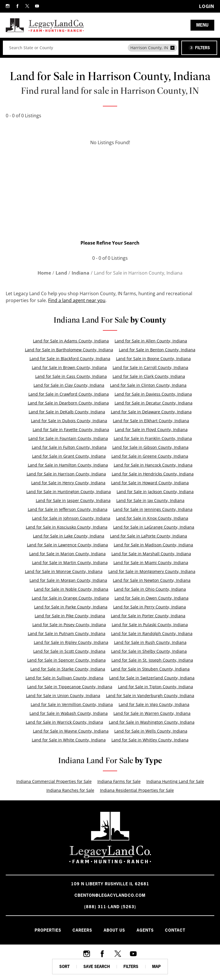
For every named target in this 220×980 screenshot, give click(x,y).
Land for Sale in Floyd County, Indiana (151, 430)
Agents (145, 930)
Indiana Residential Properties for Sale (137, 790)
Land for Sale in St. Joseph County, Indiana (152, 660)
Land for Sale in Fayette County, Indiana (71, 430)
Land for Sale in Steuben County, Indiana (150, 669)
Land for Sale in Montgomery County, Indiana (152, 571)
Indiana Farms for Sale (119, 781)
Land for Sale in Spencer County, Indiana (66, 660)
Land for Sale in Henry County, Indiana (68, 483)
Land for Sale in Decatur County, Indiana (154, 403)
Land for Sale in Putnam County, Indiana (67, 633)
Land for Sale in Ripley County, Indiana (71, 642)
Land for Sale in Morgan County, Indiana (68, 580)
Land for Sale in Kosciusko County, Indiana (67, 527)
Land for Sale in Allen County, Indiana (151, 341)
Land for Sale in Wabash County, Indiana (69, 713)
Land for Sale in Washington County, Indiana (152, 722)
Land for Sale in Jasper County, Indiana (73, 500)
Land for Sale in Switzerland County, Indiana (152, 678)
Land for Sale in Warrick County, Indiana (64, 722)
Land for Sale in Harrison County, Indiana (66, 474)
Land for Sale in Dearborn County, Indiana (68, 403)
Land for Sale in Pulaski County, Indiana (150, 625)
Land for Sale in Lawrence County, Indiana (67, 545)
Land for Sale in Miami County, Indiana (151, 563)
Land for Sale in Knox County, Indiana (152, 518)
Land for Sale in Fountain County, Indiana (68, 438)
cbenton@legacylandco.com (110, 895)
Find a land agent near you (77, 300)
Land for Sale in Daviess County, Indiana (153, 394)
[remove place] (172, 48)
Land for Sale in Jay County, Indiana (150, 500)
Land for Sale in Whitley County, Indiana (150, 740)
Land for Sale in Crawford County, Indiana (69, 394)
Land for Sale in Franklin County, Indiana (153, 438)
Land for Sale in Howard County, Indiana (150, 483)
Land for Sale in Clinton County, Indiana (148, 385)
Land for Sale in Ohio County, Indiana (150, 589)
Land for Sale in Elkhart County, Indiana (151, 421)
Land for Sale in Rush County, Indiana (150, 642)
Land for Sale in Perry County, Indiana (150, 607)
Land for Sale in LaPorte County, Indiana (149, 536)
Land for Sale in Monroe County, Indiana (64, 571)
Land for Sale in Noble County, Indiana (71, 589)
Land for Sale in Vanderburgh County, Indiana (150, 696)
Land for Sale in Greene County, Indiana (150, 456)
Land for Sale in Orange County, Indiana (70, 598)
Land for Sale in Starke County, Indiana (68, 669)
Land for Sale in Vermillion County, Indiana (72, 704)
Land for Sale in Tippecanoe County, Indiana (70, 687)
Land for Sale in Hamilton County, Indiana (68, 465)
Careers (82, 930)
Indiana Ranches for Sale (70, 790)
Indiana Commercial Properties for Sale (54, 781)
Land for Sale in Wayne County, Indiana (71, 731)
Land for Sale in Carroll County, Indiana (150, 367)
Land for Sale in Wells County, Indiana (151, 731)
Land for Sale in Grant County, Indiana (69, 456)
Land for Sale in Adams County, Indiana (71, 341)
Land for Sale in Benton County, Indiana (157, 350)
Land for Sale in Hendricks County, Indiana (153, 474)
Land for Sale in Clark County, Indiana (149, 376)
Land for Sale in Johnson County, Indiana (71, 518)
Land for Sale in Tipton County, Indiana (156, 687)
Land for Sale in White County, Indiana (69, 740)
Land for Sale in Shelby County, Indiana (149, 651)
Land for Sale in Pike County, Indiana (70, 616)
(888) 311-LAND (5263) (110, 907)
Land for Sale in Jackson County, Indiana (155, 492)
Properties (48, 930)
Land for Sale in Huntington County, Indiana (69, 492)
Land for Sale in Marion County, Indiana (67, 554)
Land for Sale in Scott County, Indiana (69, 651)
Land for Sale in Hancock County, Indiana (153, 465)
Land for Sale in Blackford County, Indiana (70, 359)
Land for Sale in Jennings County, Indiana (153, 509)
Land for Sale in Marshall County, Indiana (151, 554)
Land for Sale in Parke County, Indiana (71, 607)
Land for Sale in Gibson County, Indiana (150, 447)
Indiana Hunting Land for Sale (175, 781)
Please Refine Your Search (110, 243)
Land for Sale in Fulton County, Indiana (69, 447)
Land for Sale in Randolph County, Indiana (152, 633)
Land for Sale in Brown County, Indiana (69, 367)
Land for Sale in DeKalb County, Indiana (67, 412)
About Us (114, 930)
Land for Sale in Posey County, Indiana (69, 625)
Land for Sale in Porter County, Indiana (148, 616)
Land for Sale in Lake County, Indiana (69, 536)
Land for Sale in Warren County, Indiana (152, 713)
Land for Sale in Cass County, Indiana (71, 376)
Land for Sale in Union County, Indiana (63, 696)
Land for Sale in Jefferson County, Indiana (68, 509)
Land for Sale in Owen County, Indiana (152, 598)
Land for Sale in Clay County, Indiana (69, 385)
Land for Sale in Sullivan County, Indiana (64, 678)
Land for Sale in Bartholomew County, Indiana (69, 350)
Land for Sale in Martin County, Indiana (70, 563)
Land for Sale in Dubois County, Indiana (69, 421)
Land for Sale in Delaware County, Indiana (151, 412)
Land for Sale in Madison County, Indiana (153, 545)
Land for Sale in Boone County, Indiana (153, 359)
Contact (175, 930)
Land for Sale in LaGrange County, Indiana (154, 527)
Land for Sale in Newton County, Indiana (152, 580)
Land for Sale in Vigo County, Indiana (154, 704)
